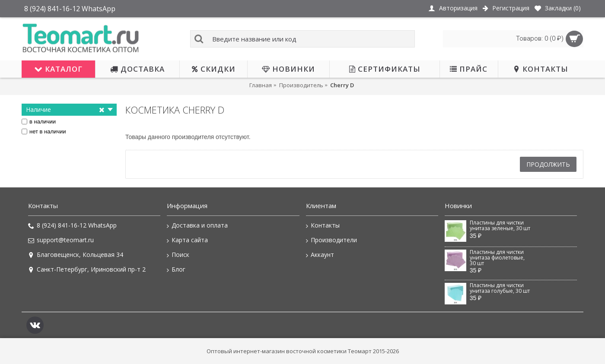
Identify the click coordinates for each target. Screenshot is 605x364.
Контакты (323, 225)
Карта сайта (187, 240)
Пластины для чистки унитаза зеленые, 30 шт (500, 226)
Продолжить (548, 164)
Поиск (178, 255)
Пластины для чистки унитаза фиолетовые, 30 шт (497, 258)
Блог (176, 269)
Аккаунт (320, 255)
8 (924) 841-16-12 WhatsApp (72, 225)
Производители (331, 240)
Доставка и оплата (197, 225)
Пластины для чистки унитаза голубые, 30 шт (500, 288)
